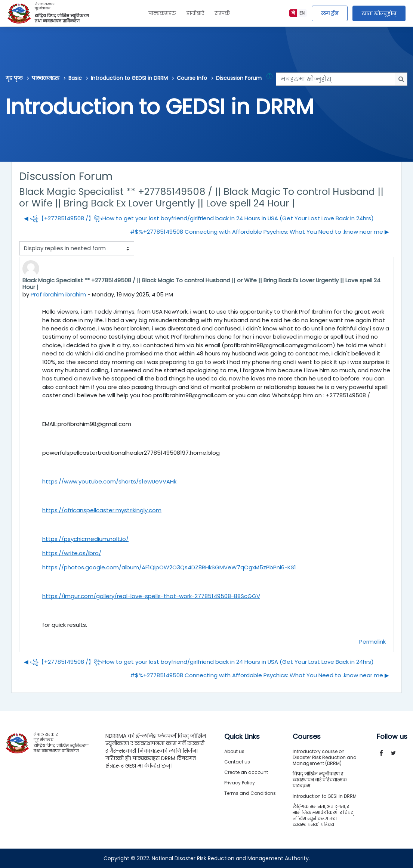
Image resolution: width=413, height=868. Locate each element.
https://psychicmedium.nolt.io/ (85, 539)
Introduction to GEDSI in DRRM (129, 78)
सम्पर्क (222, 13)
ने (293, 13)
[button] (271, 79)
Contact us (237, 762)
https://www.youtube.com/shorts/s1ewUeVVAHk (109, 481)
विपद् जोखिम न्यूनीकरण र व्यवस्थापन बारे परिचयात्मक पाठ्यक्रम (320, 780)
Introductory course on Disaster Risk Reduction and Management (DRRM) (325, 757)
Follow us (392, 737)
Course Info (192, 78)
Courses (307, 737)
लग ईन (330, 13)
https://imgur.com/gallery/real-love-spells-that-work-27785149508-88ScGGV (151, 596)
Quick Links (242, 737)
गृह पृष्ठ (14, 78)
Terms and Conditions (250, 793)
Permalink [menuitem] (372, 642)
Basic (75, 78)
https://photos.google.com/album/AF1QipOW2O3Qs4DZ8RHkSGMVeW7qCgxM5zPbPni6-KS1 (169, 567)
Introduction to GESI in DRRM (325, 796)
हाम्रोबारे (195, 13)
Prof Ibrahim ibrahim (58, 294)
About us (234, 751)
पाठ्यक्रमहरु (162, 13)
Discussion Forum (239, 78)
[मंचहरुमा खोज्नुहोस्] (335, 79)
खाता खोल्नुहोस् (379, 13)
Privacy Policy (240, 783)
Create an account (246, 772)
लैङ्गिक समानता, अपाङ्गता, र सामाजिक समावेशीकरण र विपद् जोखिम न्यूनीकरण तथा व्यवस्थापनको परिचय (323, 816)
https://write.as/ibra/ (72, 553)
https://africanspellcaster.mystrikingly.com (102, 510)
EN (302, 13)
